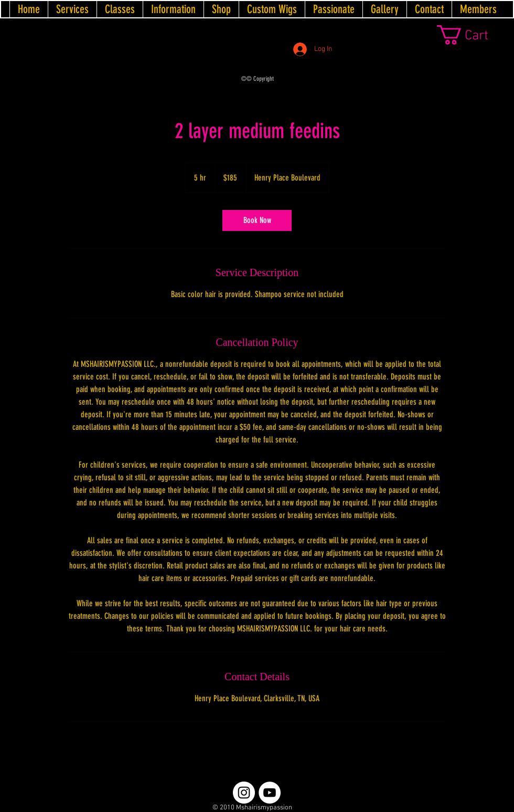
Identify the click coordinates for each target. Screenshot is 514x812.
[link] (475, 35)
